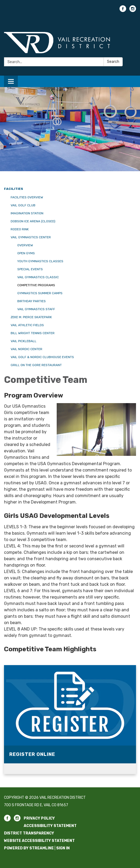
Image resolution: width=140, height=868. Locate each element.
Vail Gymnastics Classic (38, 277)
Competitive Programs (36, 285)
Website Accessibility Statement (39, 841)
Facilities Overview (27, 197)
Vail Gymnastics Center (31, 237)
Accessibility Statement (50, 826)
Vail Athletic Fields (27, 325)
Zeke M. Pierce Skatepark (31, 317)
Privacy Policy (39, 818)
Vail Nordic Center (26, 349)
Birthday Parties (32, 301)
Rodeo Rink (20, 229)
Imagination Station (27, 213)
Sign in (63, 848)
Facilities (14, 189)
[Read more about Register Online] (70, 720)
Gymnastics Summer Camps (40, 293)
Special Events (30, 269)
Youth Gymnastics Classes (40, 261)
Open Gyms (26, 253)
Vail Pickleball (24, 341)
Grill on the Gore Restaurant (36, 365)
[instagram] (133, 11)
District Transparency (29, 833)
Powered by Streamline (29, 848)
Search (113, 62)
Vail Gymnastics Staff (36, 309)
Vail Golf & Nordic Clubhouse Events (42, 357)
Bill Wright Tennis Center (33, 333)
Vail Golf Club (23, 205)
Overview (25, 245)
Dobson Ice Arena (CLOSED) (33, 221)
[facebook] (123, 11)
